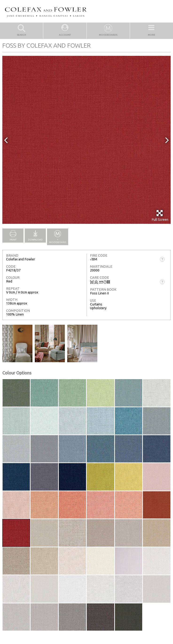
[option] (86, 140)
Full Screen (160, 215)
